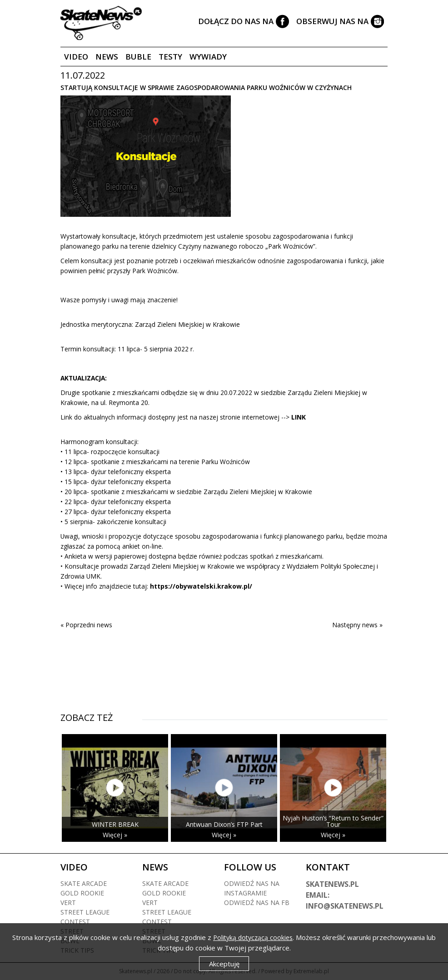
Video (76, 57)
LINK (299, 417)
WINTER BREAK (115, 824)
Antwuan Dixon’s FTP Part (224, 824)
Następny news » (357, 625)
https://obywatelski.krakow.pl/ (201, 586)
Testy (170, 57)
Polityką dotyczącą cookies (253, 937)
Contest (75, 922)
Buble (138, 57)
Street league (85, 912)
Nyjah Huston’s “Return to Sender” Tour (333, 821)
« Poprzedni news (86, 625)
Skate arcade (84, 883)
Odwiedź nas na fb (257, 902)
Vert (68, 902)
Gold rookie (82, 893)
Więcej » (115, 835)
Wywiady (208, 57)
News (107, 57)
